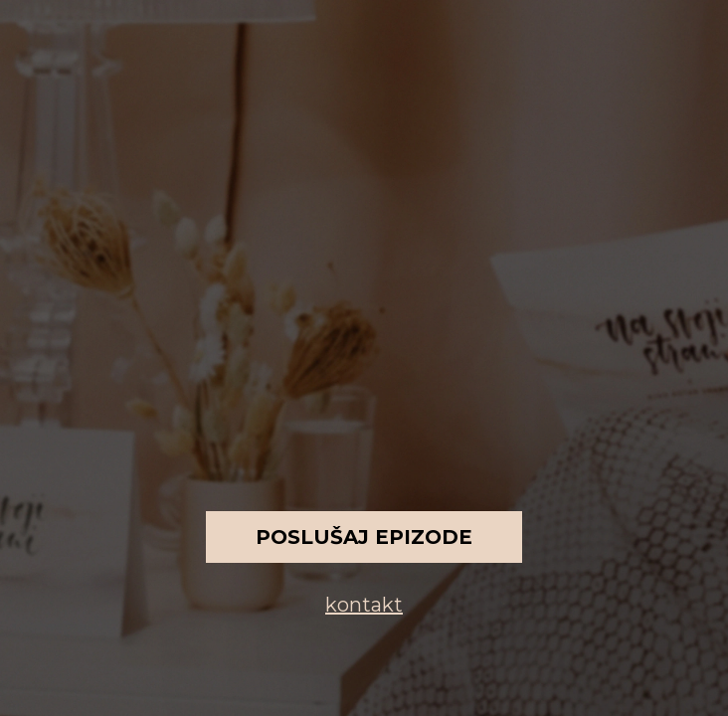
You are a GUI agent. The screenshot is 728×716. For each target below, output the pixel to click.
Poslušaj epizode (364, 537)
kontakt (364, 605)
